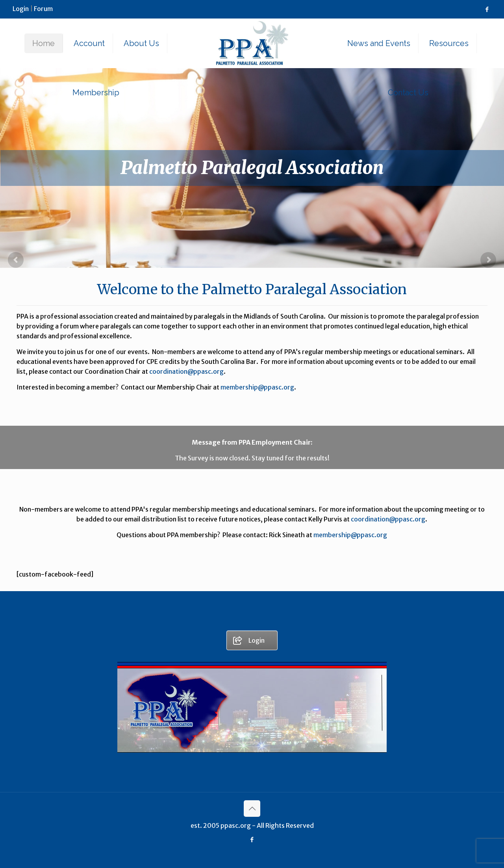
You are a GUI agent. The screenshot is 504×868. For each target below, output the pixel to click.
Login (21, 9)
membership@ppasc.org (257, 387)
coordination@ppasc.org (186, 371)
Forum (43, 9)
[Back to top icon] (252, 809)
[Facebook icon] (487, 9)
